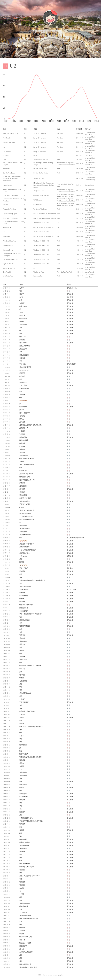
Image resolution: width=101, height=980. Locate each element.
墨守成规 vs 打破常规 (26, 474)
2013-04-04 (7, 477)
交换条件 (22, 699)
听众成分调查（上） (26, 937)
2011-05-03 (7, 547)
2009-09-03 (7, 641)
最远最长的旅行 (25, 845)
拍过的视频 (23, 495)
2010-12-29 (7, 568)
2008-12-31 (7, 714)
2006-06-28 (7, 946)
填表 (21, 897)
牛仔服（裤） (24, 471)
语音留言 (22, 824)
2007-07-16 (7, 876)
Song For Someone (9, 142)
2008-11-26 (7, 721)
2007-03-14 (7, 903)
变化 (21, 361)
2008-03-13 (7, 809)
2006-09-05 (7, 934)
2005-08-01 (7, 964)
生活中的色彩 (24, 596)
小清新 (22, 507)
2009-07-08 (7, 663)
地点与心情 (23, 437)
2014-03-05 (7, 416)
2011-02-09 (7, 556)
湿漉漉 (22, 599)
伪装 (21, 860)
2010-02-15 (7, 614)
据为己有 (22, 492)
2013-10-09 (7, 437)
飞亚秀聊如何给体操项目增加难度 (30, 757)
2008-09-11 (7, 754)
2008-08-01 (7, 763)
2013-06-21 (7, 468)
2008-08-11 (7, 760)
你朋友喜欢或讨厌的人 (27, 459)
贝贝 (71, 590)
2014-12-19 (7, 340)
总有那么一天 (24, 428)
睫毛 (21, 833)
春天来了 (22, 416)
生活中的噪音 (24, 797)
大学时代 (22, 303)
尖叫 (21, 769)
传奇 (21, 397)
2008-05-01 (7, 790)
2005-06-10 (7, 967)
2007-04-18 (7, 897)
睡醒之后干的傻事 (25, 943)
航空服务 (22, 602)
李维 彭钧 (23, 364)
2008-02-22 (7, 815)
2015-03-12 (7, 318)
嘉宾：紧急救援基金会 (27, 465)
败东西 (22, 650)
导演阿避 (81, 538)
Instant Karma (7, 185)
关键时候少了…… (25, 553)
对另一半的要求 (25, 413)
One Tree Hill (7, 272)
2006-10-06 (7, 925)
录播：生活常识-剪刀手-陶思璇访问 (31, 614)
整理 (21, 379)
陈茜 (75, 590)
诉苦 (21, 836)
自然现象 (22, 656)
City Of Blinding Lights (10, 214)
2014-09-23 (7, 370)
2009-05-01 (7, 684)
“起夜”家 (22, 434)
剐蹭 (21, 300)
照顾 (21, 720)
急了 (21, 583)
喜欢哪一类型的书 (25, 513)
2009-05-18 (7, 675)
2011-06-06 (7, 541)
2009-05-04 (7, 681)
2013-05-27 (7, 474)
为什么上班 (23, 343)
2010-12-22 (7, 571)
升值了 (22, 294)
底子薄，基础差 (25, 620)
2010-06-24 (7, 590)
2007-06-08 (7, 885)
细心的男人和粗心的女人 (27, 711)
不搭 (21, 687)
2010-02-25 (7, 611)
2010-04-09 (7, 605)
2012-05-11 (7, 516)
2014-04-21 (7, 398)
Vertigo (5, 204)
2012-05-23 (7, 510)
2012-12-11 (7, 492)
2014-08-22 (7, 373)
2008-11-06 (7, 727)
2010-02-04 (7, 620)
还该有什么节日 (25, 504)
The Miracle (7, 138)
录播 (21, 559)
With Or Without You (9, 241)
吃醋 (21, 751)
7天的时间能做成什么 (26, 516)
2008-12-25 (7, 717)
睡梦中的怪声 (24, 754)
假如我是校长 (24, 611)
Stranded (6, 155)
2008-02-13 (7, 818)
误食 (21, 879)
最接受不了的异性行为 (27, 544)
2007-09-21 (7, 870)
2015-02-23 (7, 324)
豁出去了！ (23, 644)
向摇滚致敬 (23, 407)
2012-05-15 (7, 513)
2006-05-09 (7, 952)
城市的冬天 (23, 848)
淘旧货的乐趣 (24, 608)
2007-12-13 (7, 836)
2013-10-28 (7, 434)
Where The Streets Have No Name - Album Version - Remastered (12, 178)
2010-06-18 (7, 593)
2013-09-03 (7, 443)
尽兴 (21, 696)
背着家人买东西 (25, 626)
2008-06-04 (7, 781)
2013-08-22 (7, 452)
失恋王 (22, 736)
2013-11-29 (7, 425)
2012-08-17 (7, 501)
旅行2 (21, 297)
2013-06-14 (7, 471)
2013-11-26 (7, 428)
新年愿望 (22, 340)
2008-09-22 (7, 748)
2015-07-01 (7, 300)
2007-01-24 (7, 909)
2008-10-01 (7, 739)
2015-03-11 (7, 321)
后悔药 (22, 461)
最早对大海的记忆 (25, 535)
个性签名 (22, 446)
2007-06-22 (7, 882)
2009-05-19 (7, 672)
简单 (21, 690)
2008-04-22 (7, 797)
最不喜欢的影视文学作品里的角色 (30, 425)
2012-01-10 (7, 535)
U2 (25, 133)
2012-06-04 (7, 507)
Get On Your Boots (9, 173)
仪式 (21, 623)
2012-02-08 (7, 532)
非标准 (22, 723)
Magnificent (7, 168)
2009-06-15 (7, 669)
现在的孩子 (23, 382)
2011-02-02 (7, 559)
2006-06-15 (7, 949)
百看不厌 (22, 449)
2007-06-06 (7, 888)
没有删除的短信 (25, 903)
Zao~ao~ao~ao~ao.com (50, 975)
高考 (21, 781)
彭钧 (75, 364)
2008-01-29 (7, 827)
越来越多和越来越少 (26, 693)
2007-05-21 (7, 891)
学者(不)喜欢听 (24, 388)
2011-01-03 (7, 565)
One (4, 232)
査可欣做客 (23, 775)
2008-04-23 (7, 794)
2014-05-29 (7, 389)
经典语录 (22, 592)
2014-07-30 (7, 376)
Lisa (76, 288)
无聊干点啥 (23, 385)
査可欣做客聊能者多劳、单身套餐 (30, 666)
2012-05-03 (7, 519)
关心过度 (22, 931)
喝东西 (22, 562)
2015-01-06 (7, 334)
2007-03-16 (7, 900)
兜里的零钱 (23, 532)
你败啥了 (22, 358)
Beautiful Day (7, 227)
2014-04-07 (7, 407)
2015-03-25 (7, 312)
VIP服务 (22, 934)
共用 (21, 672)
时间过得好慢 (24, 906)
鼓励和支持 (23, 784)
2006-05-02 (7, 958)
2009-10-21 (7, 632)
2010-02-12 (7, 617)
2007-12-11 (7, 839)
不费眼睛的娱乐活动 (26, 818)
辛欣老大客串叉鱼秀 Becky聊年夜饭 (31, 821)
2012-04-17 (7, 526)
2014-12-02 (7, 349)
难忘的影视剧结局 (25, 915)
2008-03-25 (7, 803)
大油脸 (22, 888)
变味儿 (22, 391)
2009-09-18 (7, 638)
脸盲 (21, 328)
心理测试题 (23, 681)
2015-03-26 (7, 309)
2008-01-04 (7, 833)
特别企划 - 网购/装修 (26, 605)
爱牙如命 (22, 638)
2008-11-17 (7, 724)
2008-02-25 (7, 812)
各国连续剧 (23, 839)
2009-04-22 (7, 687)
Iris (4, 147)
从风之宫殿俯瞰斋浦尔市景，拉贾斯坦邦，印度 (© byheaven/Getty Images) (18, 56)
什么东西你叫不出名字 (27, 519)
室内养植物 (23, 772)
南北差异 (22, 812)
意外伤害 (22, 422)
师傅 (21, 900)
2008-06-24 (7, 772)
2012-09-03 (7, 498)
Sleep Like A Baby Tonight (11, 133)
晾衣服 (22, 678)
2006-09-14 (7, 931)
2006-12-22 (7, 915)
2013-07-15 (7, 462)
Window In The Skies (9, 209)
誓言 (21, 632)
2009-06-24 (7, 666)
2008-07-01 (7, 769)
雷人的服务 (23, 641)
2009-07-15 (7, 660)
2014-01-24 (7, 422)
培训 (21, 647)
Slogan (22, 312)
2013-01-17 (7, 486)
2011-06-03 (7, 544)
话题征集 (22, 851)
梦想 (21, 653)
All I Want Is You (8, 276)
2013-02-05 (7, 483)
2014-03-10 (7, 413)
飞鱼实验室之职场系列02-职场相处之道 (32, 580)
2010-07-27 (7, 580)
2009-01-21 (7, 711)
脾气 (21, 730)
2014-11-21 (7, 355)
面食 (21, 827)
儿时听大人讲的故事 (26, 952)
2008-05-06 (7, 788)
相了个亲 (22, 315)
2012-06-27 (7, 504)
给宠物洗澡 (23, 745)
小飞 (68, 288)
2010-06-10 (7, 596)
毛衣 (21, 921)
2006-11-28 (7, 919)
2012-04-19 (7, 522)
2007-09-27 (7, 867)
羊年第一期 (23, 324)
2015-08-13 (7, 297)
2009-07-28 (7, 653)
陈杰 (71, 568)
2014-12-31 (7, 337)
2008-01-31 (7, 824)
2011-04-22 (7, 550)
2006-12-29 (7, 912)
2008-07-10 (7, 766)
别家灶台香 (23, 349)
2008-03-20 (7, 806)
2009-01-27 (7, 708)
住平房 (22, 787)
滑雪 (21, 334)
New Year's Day (8, 245)
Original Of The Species (10, 195)
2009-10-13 (7, 635)
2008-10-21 (7, 733)
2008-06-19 (7, 775)
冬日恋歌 (22, 431)
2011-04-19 (7, 553)
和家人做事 (23, 306)
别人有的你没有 (25, 501)
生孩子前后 (23, 318)
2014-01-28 (7, 419)
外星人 (22, 763)
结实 (21, 663)
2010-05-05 (7, 599)
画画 (21, 858)
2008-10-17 (7, 736)
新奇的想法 (23, 794)
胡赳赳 (75, 538)
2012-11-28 (7, 495)
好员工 (22, 830)
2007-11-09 (7, 852)
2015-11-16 (7, 294)
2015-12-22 (7, 291)
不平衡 (22, 321)
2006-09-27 (7, 928)
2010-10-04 (7, 577)
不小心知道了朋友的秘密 (27, 550)
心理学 (22, 288)
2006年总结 (23, 912)
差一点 (22, 949)
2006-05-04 (7, 955)
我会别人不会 (24, 455)
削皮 (21, 733)
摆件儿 (22, 419)
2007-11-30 (7, 842)
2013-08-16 (7, 455)
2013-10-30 (7, 431)
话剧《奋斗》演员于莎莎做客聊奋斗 (31, 727)
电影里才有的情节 (25, 498)
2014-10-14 (7, 364)
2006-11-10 (7, 921)
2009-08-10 (7, 647)
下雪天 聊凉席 (24, 702)
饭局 (21, 538)
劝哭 (21, 909)
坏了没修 (22, 452)
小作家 (22, 894)
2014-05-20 (7, 391)
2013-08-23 (7, 449)
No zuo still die (24, 370)
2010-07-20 (7, 583)
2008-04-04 (7, 800)
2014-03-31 (7, 410)
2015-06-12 (7, 303)
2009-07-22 (7, 657)
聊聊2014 (23, 337)
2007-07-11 (7, 879)
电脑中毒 (22, 928)
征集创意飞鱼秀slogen (27, 867)
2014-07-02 (7, 385)
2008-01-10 (7, 830)
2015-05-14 (7, 306)
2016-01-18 (7, 288)
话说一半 (22, 940)
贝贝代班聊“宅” (24, 590)
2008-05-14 (7, 784)
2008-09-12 (7, 751)
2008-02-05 (7, 821)
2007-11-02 (7, 858)
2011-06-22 (7, 538)
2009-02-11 (7, 705)
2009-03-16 (7, 696)
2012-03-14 (7, 529)
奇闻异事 (22, 800)
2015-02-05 (7, 328)
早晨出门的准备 (25, 842)
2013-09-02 (7, 446)
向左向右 (22, 376)
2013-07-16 (7, 459)
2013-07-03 (7, 465)
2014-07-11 (7, 382)
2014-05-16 (7, 395)
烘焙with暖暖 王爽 (25, 367)
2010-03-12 (7, 608)
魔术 (21, 705)
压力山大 (22, 395)
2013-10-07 (7, 440)
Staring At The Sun (9, 268)
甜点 (21, 574)
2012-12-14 (7, 489)
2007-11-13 (7, 848)
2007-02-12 (7, 906)
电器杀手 (22, 443)
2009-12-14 (7, 623)
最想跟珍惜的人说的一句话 (28, 967)
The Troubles (7, 152)
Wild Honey (6, 236)
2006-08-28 (7, 937)
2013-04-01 (7, 480)
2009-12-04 (7, 626)
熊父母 (22, 410)
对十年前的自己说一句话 (27, 480)
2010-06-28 (7, 586)
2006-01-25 (7, 961)
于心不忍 (22, 669)
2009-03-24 (7, 693)
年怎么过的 (23, 556)
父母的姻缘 (23, 486)
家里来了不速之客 (25, 964)
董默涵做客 (23, 946)
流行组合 (22, 489)
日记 (21, 809)
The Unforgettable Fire (10, 259)
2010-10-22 (7, 574)
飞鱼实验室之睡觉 (25, 586)
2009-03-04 (7, 699)
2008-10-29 (7, 730)
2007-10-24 (7, 861)
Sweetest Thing (8, 250)
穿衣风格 (22, 483)
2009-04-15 (7, 690)
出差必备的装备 (25, 355)
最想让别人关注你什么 (27, 510)
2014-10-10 (7, 367)
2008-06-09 (7, 778)
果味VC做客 (23, 659)
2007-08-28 (7, 873)
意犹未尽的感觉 (25, 528)
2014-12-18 (7, 343)
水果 (21, 629)
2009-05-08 (7, 678)
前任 (21, 291)
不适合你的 (23, 525)
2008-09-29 (7, 742)
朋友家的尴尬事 (25, 547)
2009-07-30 (7, 650)
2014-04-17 (7, 401)
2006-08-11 (7, 943)
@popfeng (61, 975)
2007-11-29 (7, 845)
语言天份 (22, 635)
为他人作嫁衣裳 (25, 346)
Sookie (72, 288)
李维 (71, 364)
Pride (4, 159)
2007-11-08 (7, 855)
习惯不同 (22, 373)
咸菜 (21, 815)
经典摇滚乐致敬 (25, 477)
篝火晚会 (22, 675)
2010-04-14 (7, 602)
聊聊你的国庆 (24, 440)
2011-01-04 (7, 562)
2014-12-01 (7, 352)
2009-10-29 (7, 629)
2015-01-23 (7, 331)
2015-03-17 (7, 315)
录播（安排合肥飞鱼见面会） (29, 918)
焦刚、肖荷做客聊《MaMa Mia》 (30, 876)
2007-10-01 (7, 864)
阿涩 (71, 297)
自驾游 (22, 766)
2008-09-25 (7, 745)
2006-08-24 (7, 940)
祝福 (21, 617)
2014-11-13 (7, 358)
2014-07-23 (7, 379)
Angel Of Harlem (8, 264)
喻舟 (71, 294)
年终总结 (22, 714)
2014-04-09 (7, 404)
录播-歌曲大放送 (25, 864)
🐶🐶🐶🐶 (23, 401)
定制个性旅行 (24, 568)
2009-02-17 (7, 702)
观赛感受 (22, 760)
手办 (21, 352)
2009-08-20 (7, 644)
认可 (21, 854)
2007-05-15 (7, 894)
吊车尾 (22, 717)
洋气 (21, 468)
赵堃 (68, 556)
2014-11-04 (7, 361)
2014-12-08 (7, 346)
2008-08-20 (7, 757)
